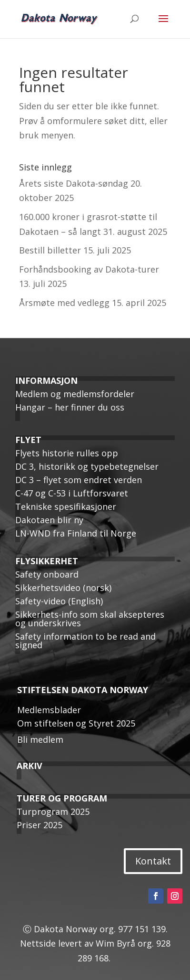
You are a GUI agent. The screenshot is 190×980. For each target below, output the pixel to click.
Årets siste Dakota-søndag (74, 183)
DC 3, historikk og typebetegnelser (87, 466)
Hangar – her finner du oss (70, 407)
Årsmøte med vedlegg (64, 303)
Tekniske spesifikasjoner (66, 506)
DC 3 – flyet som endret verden (79, 480)
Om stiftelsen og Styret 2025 (76, 723)
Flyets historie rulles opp (67, 453)
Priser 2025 (40, 825)
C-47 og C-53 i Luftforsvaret (72, 493)
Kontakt (153, 861)
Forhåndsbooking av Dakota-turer (89, 269)
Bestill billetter (50, 250)
